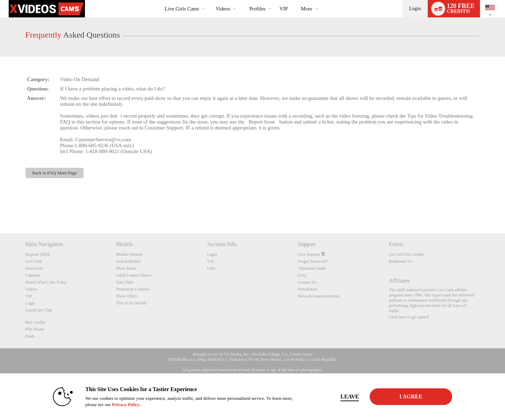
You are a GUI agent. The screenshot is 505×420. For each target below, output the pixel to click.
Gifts (211, 268)
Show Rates (126, 268)
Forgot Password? (313, 261)
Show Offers (127, 296)
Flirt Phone (35, 329)
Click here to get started (409, 317)
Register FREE (38, 254)
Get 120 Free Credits (406, 254)
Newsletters (308, 289)
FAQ (302, 275)
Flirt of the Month (131, 303)
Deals (30, 336)
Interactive (34, 268)
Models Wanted (129, 254)
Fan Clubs (125, 282)
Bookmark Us (400, 261)
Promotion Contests (133, 289)
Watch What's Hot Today (46, 282)
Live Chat (34, 261)
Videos (223, 9)
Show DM (0, 207)
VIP (284, 9)
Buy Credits (35, 322)
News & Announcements (319, 296)
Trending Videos (210, 0)
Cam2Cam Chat (39, 310)
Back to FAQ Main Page (54, 173)
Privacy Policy (126, 405)
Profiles (257, 9)
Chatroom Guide (312, 268)
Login (415, 9)
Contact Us (307, 282)
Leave (350, 397)
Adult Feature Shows (134, 275)
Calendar (33, 275)
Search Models (129, 261)
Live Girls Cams (182, 9)
